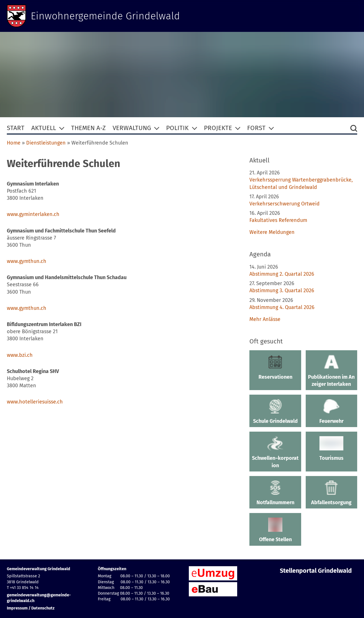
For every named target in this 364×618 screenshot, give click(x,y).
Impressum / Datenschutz (31, 608)
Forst (256, 128)
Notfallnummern (275, 493)
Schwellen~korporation (275, 452)
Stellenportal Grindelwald (316, 571)
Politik (177, 128)
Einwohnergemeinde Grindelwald (106, 16)
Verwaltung (132, 128)
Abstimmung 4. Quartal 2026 (282, 307)
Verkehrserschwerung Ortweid (285, 204)
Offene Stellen (275, 530)
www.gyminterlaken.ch (33, 214)
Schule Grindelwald (275, 412)
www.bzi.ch (20, 355)
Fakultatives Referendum (278, 220)
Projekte (218, 128)
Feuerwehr (331, 412)
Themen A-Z (88, 128)
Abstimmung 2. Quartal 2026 (282, 274)
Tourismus (331, 449)
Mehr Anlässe (265, 319)
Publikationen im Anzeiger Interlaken (331, 371)
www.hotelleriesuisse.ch (35, 402)
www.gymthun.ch (27, 261)
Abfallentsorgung (331, 493)
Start (16, 128)
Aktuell (44, 128)
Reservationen (275, 367)
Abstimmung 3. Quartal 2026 (282, 291)
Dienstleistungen (46, 143)
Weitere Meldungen (272, 232)
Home (14, 143)
